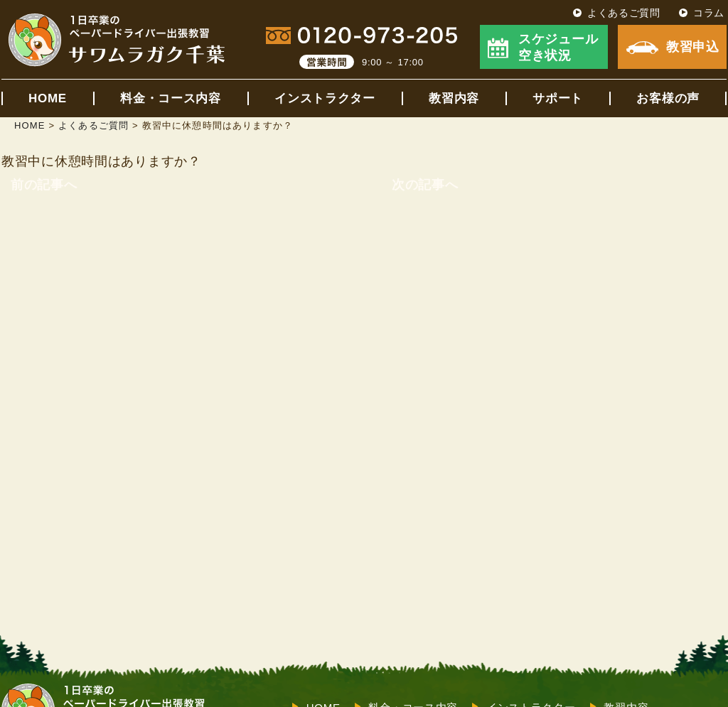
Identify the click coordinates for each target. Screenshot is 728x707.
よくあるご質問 (624, 13)
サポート (558, 98)
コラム (709, 13)
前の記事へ (44, 185)
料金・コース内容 (171, 98)
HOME (48, 98)
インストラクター (325, 98)
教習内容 (454, 98)
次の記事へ (425, 185)
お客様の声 (668, 98)
